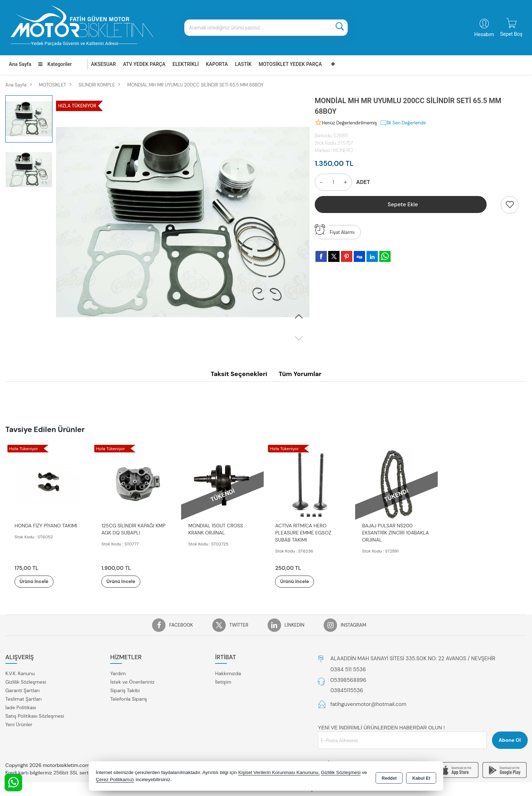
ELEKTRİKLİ (186, 64)
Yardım (118, 674)
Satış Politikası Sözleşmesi (35, 716)
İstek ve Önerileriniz (132, 682)
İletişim (223, 682)
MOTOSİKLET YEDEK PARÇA (290, 64)
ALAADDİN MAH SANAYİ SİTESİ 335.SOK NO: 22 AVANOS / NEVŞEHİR (413, 659)
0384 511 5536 (348, 670)
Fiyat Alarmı (335, 230)
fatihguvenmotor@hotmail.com (368, 705)
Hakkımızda (228, 674)
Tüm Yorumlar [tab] (300, 374)
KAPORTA (217, 64)
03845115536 (347, 691)
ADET (363, 182)
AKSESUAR (103, 64)
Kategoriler (55, 64)
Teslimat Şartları (23, 699)
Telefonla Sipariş (129, 699)
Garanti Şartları (23, 691)
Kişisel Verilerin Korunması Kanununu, (279, 773)
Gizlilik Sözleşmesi (26, 682)
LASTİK (243, 64)
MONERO (343, 150)
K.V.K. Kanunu (20, 674)
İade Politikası (21, 708)
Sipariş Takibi (125, 691)
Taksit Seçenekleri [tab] (239, 374)
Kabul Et (421, 777)
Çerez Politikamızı (115, 780)
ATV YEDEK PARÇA (144, 64)
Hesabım (484, 34)
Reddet (389, 777)
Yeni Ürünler (19, 725)
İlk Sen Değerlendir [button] (403, 123)
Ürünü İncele (39, 582)
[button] (299, 317)
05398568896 (348, 680)
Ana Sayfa (20, 64)
